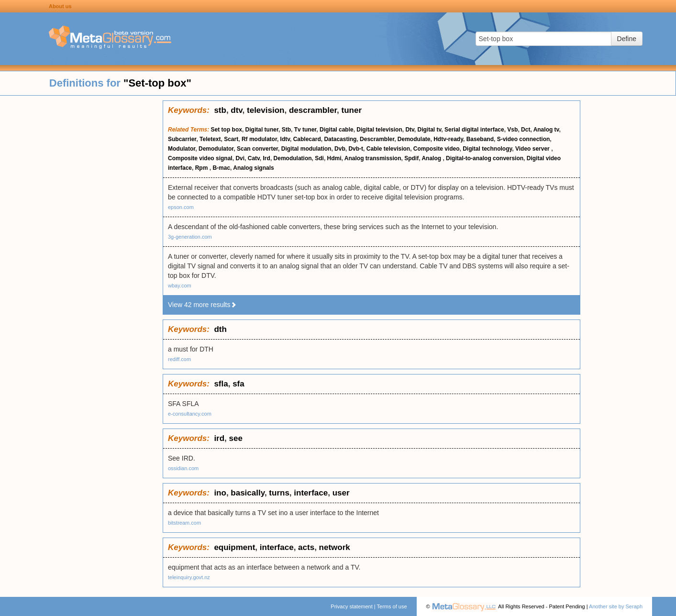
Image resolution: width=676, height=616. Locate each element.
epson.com (181, 207)
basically (248, 493)
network (335, 547)
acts (306, 547)
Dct (526, 130)
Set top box (227, 130)
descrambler (313, 110)
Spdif (411, 158)
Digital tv (430, 130)
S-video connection (524, 139)
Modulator (182, 149)
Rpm (202, 168)
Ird (267, 158)
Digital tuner (262, 130)
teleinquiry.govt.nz (189, 577)
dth (220, 329)
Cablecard (307, 139)
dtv (236, 110)
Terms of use (392, 606)
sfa (238, 384)
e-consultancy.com (190, 414)
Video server (533, 149)
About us (60, 6)
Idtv (285, 139)
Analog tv (546, 130)
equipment (234, 547)
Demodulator (216, 149)
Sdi (319, 158)
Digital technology (487, 149)
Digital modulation (306, 149)
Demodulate (414, 139)
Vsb (512, 130)
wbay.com (180, 286)
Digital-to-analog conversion (485, 158)
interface (311, 493)
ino (220, 493)
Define (627, 39)
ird (219, 438)
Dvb (340, 149)
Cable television (388, 149)
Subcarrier (182, 139)
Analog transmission (373, 158)
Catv (254, 158)
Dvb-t (356, 149)
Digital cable (337, 130)
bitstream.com (184, 523)
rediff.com (179, 359)
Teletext (210, 139)
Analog (432, 158)
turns (279, 493)
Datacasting (340, 139)
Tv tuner (305, 130)
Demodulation (293, 158)
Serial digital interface (474, 130)
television (266, 110)
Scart (231, 139)
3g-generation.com (190, 237)
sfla (221, 384)
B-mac (221, 168)
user (341, 493)
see (236, 438)
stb (220, 110)
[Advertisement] (81, 244)
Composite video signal (200, 158)
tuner (352, 110)
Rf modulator (259, 139)
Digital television (379, 130)
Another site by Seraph (616, 606)
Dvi (240, 158)
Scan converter (257, 149)
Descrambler (377, 139)
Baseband (480, 139)
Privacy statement (351, 606)
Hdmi (334, 158)
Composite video (437, 149)
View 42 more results (202, 305)
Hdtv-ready (448, 139)
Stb (286, 130)
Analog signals (253, 168)
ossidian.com (183, 468)
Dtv (410, 130)
